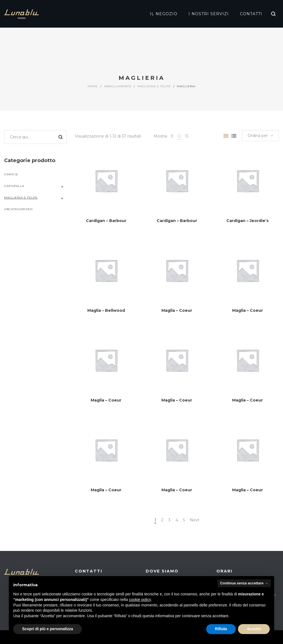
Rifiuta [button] (221, 629)
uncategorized (18, 209)
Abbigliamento (118, 86)
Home (93, 86)
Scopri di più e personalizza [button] (48, 629)
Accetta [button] (254, 629)
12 (179, 136)
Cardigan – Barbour (106, 221)
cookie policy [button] (140, 600)
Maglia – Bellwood (106, 310)
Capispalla (14, 186)
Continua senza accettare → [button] (244, 583)
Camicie (11, 174)
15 (187, 136)
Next (195, 520)
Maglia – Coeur (177, 310)
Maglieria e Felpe (154, 86)
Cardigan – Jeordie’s (247, 221)
